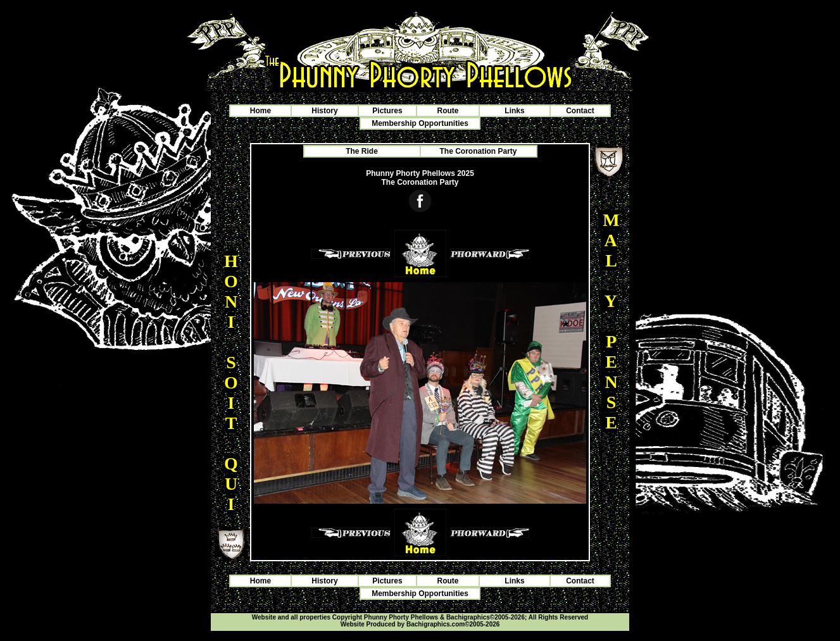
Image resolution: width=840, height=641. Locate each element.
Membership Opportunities (420, 123)
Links (514, 111)
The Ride (362, 151)
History (324, 111)
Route (448, 111)
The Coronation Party (478, 151)
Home (260, 111)
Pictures (387, 111)
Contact (580, 111)
